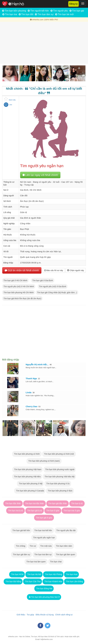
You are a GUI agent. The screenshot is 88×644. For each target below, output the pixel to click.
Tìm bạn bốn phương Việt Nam (28, 469)
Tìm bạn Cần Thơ (33, 581)
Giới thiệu (20, 615)
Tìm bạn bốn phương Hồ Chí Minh (19, 292)
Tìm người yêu (59, 11)
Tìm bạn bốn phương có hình (27, 454)
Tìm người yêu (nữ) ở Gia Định (53, 286)
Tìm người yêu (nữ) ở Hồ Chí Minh (19, 286)
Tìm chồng (21, 546)
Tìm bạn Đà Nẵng (13, 581)
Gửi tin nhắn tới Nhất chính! (22, 270)
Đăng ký (74, 4)
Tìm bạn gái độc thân (58, 503)
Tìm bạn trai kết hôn (43, 530)
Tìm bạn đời (26, 14)
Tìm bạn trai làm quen (36, 562)
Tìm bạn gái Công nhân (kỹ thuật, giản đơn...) (57, 292)
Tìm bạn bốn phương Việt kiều (27, 477)
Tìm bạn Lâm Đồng (74, 581)
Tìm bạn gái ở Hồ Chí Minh (15, 280)
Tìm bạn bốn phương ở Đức (60, 491)
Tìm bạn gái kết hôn (21, 530)
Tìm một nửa (46, 546)
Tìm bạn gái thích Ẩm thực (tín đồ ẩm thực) (22, 299)
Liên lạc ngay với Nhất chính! (40, 175)
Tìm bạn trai (10, 14)
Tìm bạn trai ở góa (72, 511)
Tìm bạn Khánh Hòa (53, 581)
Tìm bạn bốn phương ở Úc (58, 484)
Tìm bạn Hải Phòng (53, 574)
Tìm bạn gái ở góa (44, 518)
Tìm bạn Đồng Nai (44, 588)
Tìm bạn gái (77, 11)
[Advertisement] (44, 43)
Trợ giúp (30, 615)
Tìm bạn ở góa (53, 511)
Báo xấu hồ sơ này (54, 270)
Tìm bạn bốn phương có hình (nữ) (59, 454)
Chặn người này (76, 270)
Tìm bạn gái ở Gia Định (43, 280)
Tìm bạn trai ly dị (15, 511)
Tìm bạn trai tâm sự (43, 554)
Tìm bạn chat (56, 562)
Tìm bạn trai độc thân (34, 503)
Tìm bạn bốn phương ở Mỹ (30, 484)
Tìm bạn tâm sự (44, 14)
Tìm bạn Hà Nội (34, 574)
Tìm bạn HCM (17, 574)
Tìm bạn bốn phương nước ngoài (60, 469)
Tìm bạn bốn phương (14, 11)
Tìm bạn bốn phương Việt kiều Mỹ (59, 477)
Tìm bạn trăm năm (64, 546)
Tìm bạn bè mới (64, 14)
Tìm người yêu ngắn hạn (44, 538)
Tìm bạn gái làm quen (66, 554)
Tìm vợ (33, 546)
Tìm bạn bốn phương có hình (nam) (44, 461)
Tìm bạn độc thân (13, 503)
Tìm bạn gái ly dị (35, 511)
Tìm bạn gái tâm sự (21, 554)
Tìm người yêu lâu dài (66, 530)
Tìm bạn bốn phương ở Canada (30, 491)
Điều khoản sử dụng (44, 615)
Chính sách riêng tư (63, 615)
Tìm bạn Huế (71, 574)
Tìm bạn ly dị (77, 503)
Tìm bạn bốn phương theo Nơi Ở (44, 597)
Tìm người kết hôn (38, 11)
